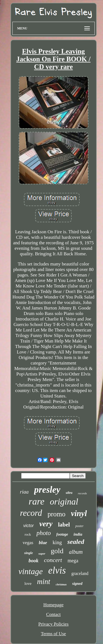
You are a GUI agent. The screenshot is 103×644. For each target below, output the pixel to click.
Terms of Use (53, 634)
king (57, 542)
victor (29, 526)
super (42, 553)
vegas (28, 543)
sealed (76, 542)
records (83, 493)
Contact (53, 614)
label (64, 525)
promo (56, 514)
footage (62, 534)
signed (77, 584)
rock (28, 534)
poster (79, 526)
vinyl (79, 513)
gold (57, 551)
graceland (80, 573)
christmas (61, 584)
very (46, 524)
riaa (24, 492)
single (29, 553)
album (76, 552)
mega (73, 561)
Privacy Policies (53, 624)
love (28, 583)
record (31, 513)
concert (53, 560)
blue (43, 543)
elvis (57, 570)
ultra (69, 493)
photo (44, 533)
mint (44, 582)
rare (36, 501)
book (34, 561)
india (78, 534)
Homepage (54, 605)
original (64, 502)
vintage (30, 571)
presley (47, 490)
